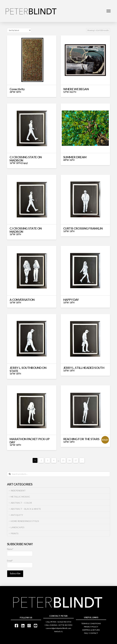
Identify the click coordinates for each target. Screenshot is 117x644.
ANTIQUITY (17, 515)
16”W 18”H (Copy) (19, 163)
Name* (20, 552)
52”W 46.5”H (70, 92)
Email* (20, 563)
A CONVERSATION (22, 300)
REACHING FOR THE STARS (81, 439)
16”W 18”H (15, 234)
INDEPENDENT (18, 491)
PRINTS (15, 533)
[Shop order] (19, 30)
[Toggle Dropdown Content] (109, 11)
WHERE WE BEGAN (76, 89)
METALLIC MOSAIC (20, 497)
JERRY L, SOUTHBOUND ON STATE (28, 369)
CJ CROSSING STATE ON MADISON (26, 159)
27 (76, 460)
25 (63, 460)
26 (69, 460)
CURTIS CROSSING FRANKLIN (83, 228)
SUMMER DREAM (85, 158)
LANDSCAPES (18, 527)
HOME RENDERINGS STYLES (25, 521)
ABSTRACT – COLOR (21, 503)
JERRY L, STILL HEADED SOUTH (84, 368)
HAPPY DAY (71, 300)
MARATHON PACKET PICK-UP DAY (30, 441)
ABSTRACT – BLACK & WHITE (26, 509)
